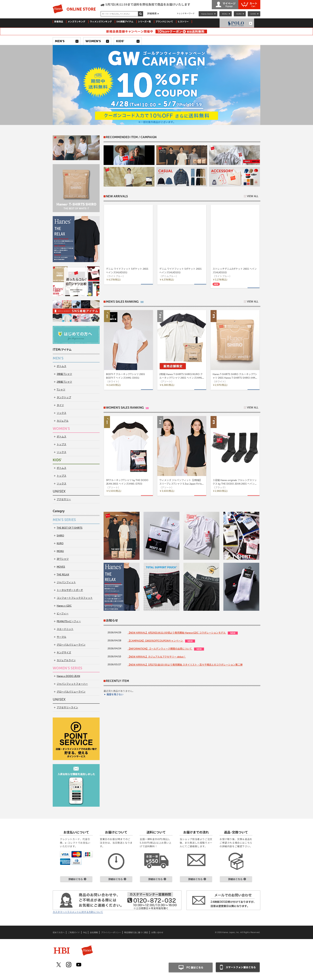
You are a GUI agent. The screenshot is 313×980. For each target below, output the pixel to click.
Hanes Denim (207, 14)
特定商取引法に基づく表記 (136, 932)
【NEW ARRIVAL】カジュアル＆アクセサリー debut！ (157, 657)
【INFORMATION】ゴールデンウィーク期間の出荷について (160, 649)
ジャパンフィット (66, 582)
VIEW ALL (253, 196)
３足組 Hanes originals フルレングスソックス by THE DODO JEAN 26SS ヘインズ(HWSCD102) (235, 484)
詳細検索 (152, 14)
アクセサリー (64, 499)
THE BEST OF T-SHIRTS (70, 528)
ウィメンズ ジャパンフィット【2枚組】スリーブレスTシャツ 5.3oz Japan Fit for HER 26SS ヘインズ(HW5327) (181, 484)
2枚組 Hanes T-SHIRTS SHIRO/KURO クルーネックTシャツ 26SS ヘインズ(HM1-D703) (181, 378)
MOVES (61, 567)
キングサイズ (64, 653)
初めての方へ (59, 932)
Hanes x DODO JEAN (68, 676)
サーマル (61, 637)
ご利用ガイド (74, 932)
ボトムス (61, 366)
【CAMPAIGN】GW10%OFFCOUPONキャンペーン (156, 641)
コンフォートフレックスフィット (75, 598)
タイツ (60, 405)
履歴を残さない (115, 695)
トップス (61, 444)
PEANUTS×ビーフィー (69, 621)
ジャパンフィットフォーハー (72, 684)
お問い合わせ (157, 932)
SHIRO (253, 14)
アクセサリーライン (67, 708)
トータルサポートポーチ (70, 590)
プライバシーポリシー (111, 932)
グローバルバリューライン (71, 645)
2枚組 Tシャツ (64, 382)
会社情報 (94, 932)
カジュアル (63, 421)
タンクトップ (64, 397)
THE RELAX (63, 575)
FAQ (85, 932)
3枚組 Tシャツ (64, 374)
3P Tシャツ (63, 559)
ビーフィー (63, 614)
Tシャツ (61, 390)
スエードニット (65, 629)
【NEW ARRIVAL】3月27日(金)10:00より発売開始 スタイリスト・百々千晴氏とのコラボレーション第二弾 (185, 665)
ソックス (61, 413)
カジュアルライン (66, 660)
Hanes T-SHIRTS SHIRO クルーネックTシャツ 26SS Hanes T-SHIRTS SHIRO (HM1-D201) (235, 378)
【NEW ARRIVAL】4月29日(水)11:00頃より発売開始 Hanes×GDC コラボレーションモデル (177, 633)
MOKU (225, 14)
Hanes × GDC (64, 606)
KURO (239, 14)
